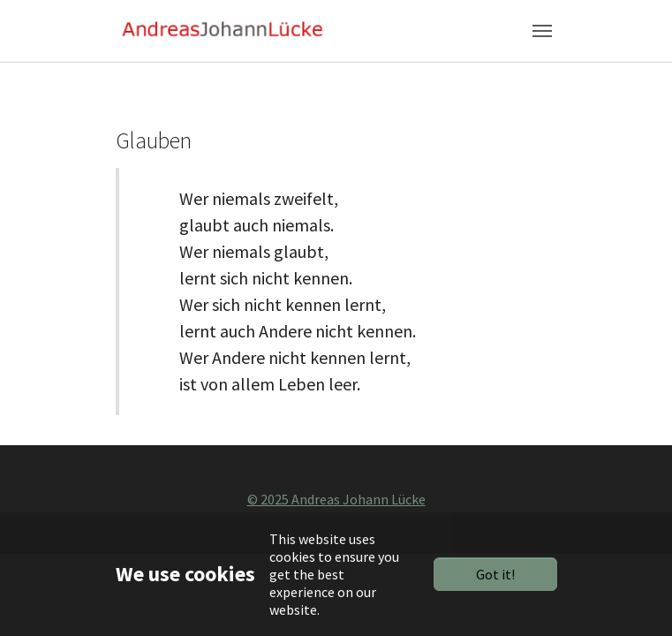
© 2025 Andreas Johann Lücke (336, 499)
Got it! (495, 574)
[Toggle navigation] (542, 31)
